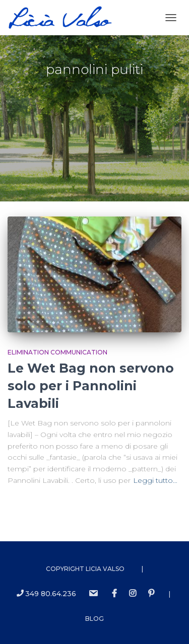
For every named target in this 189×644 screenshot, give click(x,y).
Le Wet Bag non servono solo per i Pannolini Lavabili (91, 386)
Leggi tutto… (155, 480)
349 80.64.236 (46, 594)
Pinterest (151, 594)
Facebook (114, 594)
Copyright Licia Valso (85, 569)
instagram (133, 594)
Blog (94, 619)
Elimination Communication (57, 352)
